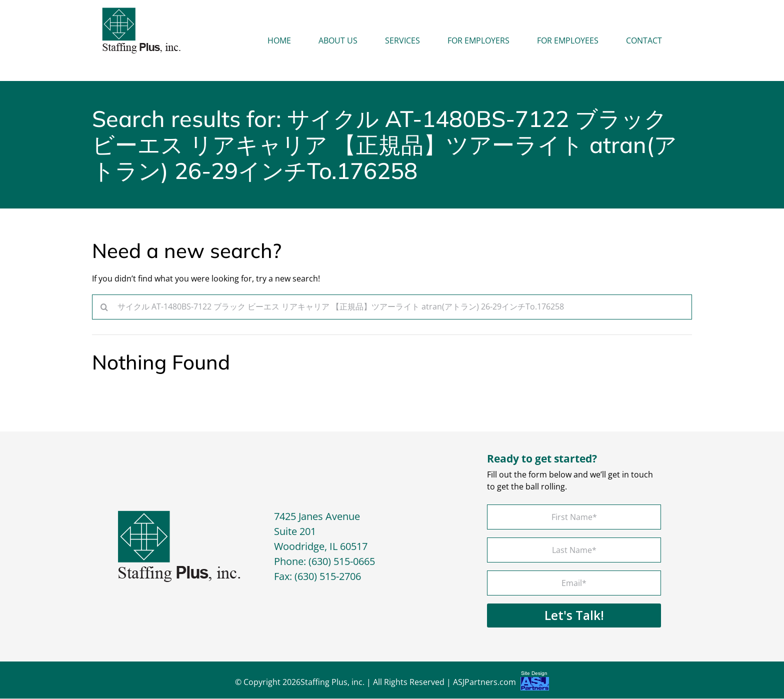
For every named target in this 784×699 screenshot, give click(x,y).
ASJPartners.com (501, 684)
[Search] (104, 307)
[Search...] (392, 307)
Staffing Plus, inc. (332, 682)
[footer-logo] (179, 515)
